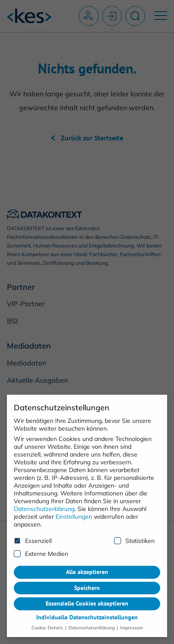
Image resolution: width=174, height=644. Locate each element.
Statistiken (134, 536)
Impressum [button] (131, 623)
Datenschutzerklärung (44, 504)
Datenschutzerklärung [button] (92, 623)
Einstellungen (74, 511)
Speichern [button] (87, 583)
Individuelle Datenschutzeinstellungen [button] (87, 612)
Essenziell (33, 536)
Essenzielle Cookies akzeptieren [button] (87, 599)
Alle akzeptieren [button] (87, 567)
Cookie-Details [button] (48, 623)
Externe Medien (41, 549)
